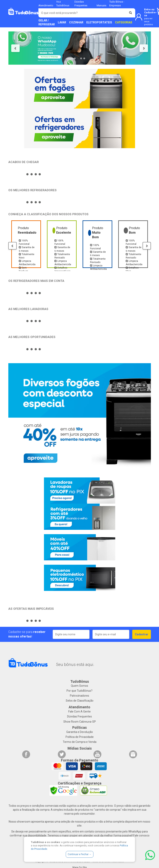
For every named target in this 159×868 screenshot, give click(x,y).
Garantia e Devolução (80, 732)
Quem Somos (79, 686)
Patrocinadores (79, 696)
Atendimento (46, 5)
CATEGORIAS (124, 22)
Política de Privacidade (80, 737)
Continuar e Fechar (80, 854)
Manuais (101, 5)
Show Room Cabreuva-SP (80, 722)
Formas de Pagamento (80, 760)
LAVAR (62, 22)
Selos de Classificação (80, 701)
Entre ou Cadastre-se (150, 17)
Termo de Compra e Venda (80, 742)
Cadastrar (142, 634)
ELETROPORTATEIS (99, 22)
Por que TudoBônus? (79, 691)
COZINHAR (76, 22)
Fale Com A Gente (79, 711)
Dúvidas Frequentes (79, 716)
